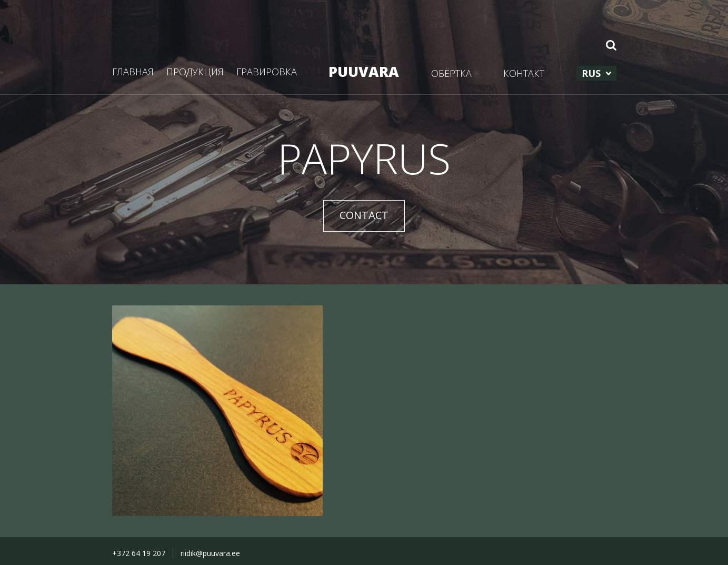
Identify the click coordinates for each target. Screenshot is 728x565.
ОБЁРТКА (451, 73)
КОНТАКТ (524, 73)
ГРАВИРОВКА (267, 72)
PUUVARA (364, 71)
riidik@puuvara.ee (210, 553)
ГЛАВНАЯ (133, 72)
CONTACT (364, 215)
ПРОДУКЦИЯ (195, 72)
